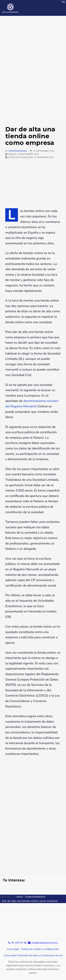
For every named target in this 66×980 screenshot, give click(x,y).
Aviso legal (13, 949)
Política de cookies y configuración (40, 949)
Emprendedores (18, 151)
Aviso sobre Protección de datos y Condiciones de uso (33, 955)
